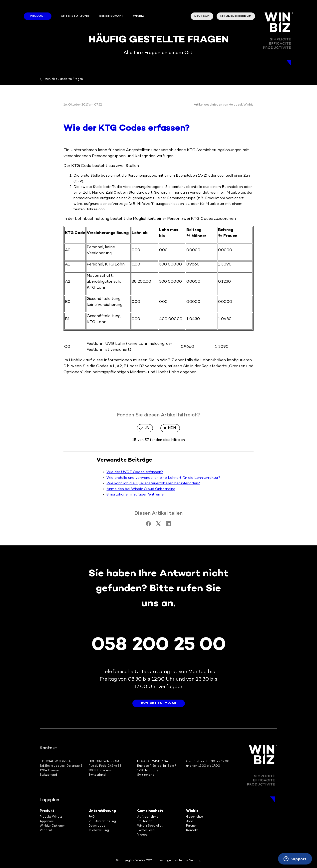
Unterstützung (75, 16)
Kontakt (192, 830)
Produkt (38, 16)
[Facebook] (148, 525)
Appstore (47, 821)
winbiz (139, 16)
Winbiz (192, 811)
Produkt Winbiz (51, 817)
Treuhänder (145, 821)
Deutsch (202, 16)
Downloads (97, 826)
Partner (191, 826)
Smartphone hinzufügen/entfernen (136, 495)
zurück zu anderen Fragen (64, 79)
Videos (142, 835)
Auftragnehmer (148, 817)
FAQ (92, 817)
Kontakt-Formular (159, 703)
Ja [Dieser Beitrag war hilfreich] (147, 428)
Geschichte (194, 817)
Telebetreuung (99, 830)
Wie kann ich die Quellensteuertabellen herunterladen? (153, 483)
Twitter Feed (146, 830)
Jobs (190, 821)
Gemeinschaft (111, 16)
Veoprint (46, 830)
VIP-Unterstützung (102, 821)
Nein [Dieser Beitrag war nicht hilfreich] (172, 428)
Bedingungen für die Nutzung (180, 861)
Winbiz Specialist (150, 826)
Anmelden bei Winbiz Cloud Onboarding (141, 489)
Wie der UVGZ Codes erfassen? (135, 472)
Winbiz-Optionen (53, 826)
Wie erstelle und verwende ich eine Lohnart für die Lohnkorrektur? (163, 478)
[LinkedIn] (168, 525)
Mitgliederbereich (236, 16)
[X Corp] (158, 525)
